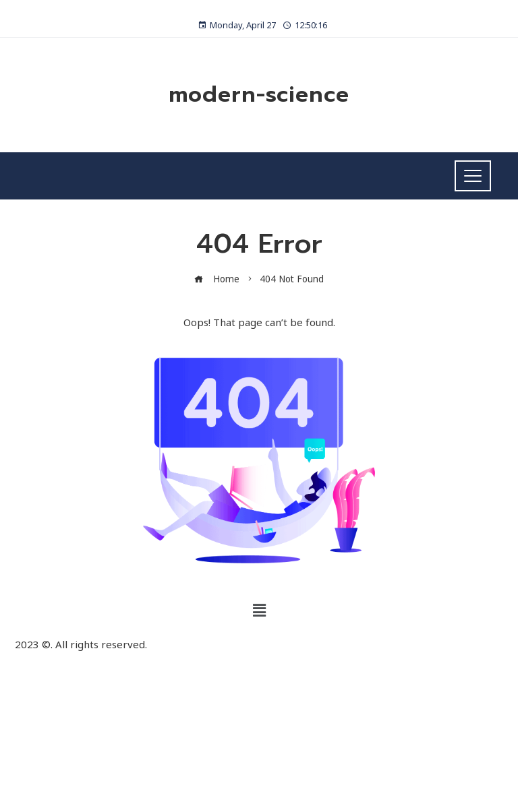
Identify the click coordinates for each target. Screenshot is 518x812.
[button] (259, 610)
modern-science (259, 95)
